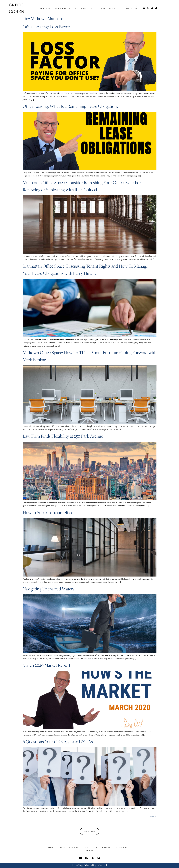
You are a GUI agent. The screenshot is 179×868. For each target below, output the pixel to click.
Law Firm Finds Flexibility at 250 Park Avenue (63, 436)
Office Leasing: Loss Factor (46, 27)
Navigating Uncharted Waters (49, 589)
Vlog (71, 8)
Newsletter (86, 8)
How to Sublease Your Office (48, 512)
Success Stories (101, 8)
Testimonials (61, 8)
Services (50, 8)
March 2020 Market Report (46, 665)
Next (153, 816)
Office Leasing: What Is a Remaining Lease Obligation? (70, 106)
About (41, 8)
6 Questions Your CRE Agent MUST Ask (59, 742)
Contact (113, 8)
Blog (77, 8)
